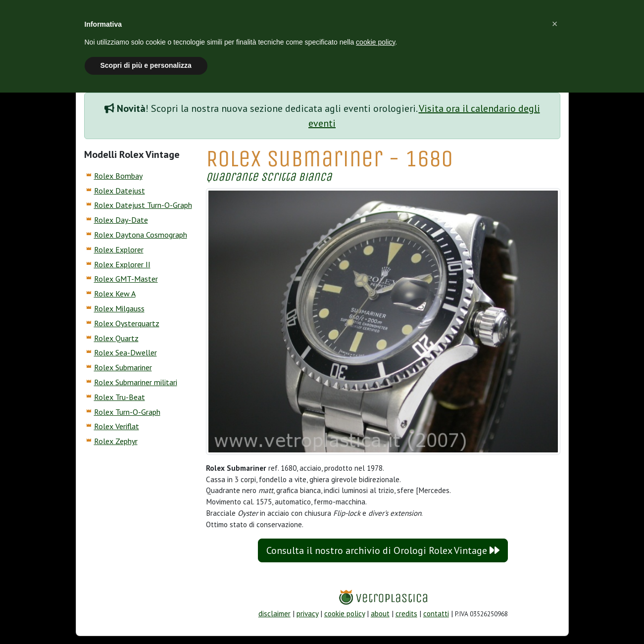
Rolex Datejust (120, 191)
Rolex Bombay (118, 176)
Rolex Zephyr (116, 441)
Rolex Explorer (119, 249)
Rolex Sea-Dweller (125, 352)
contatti (436, 614)
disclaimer (274, 614)
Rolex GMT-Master (126, 279)
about (380, 614)
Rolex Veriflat (117, 426)
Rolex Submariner (123, 367)
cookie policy (345, 614)
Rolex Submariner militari (136, 382)
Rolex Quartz (116, 338)
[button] (555, 24)
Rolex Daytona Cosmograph (141, 235)
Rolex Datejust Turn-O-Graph (143, 205)
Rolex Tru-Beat (120, 397)
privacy (307, 614)
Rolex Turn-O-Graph (127, 412)
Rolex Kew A (115, 294)
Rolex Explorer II (122, 264)
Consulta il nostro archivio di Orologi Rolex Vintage (383, 550)
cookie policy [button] (375, 42)
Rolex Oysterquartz (127, 323)
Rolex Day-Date (121, 220)
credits (406, 614)
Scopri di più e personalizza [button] (146, 65)
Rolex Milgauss (119, 308)
